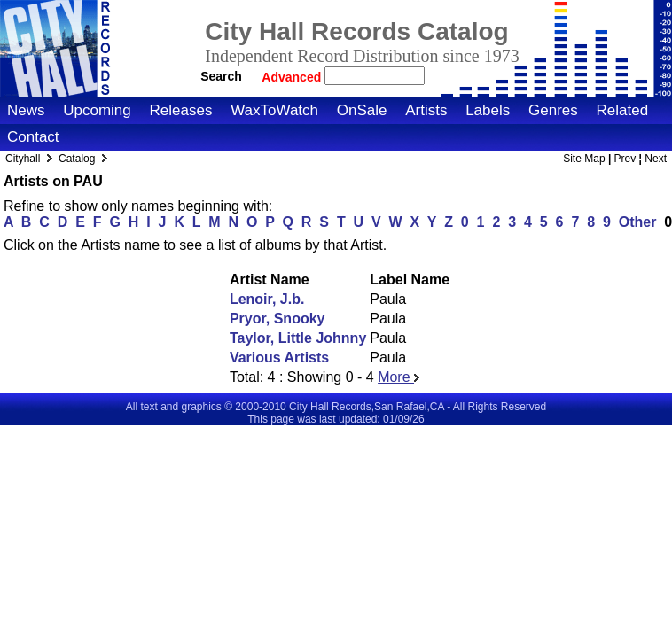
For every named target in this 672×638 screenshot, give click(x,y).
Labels (488, 110)
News (26, 110)
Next (656, 159)
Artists (426, 110)
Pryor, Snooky (277, 319)
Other (638, 222)
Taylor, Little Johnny (298, 338)
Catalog (77, 159)
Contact (33, 137)
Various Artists (279, 358)
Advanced (293, 77)
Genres (553, 110)
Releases (181, 110)
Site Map (584, 159)
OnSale (362, 110)
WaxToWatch (274, 110)
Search (221, 76)
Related (622, 110)
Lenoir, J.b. (267, 299)
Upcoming (97, 110)
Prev (625, 159)
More (399, 377)
